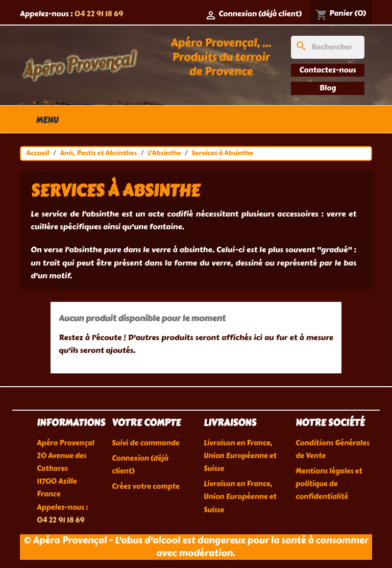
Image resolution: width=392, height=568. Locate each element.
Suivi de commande (145, 443)
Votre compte (146, 423)
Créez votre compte (146, 487)
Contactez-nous (327, 70)
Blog (328, 88)
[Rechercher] (328, 47)
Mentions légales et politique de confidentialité (329, 484)
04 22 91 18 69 (99, 14)
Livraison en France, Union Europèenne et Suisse (240, 456)
